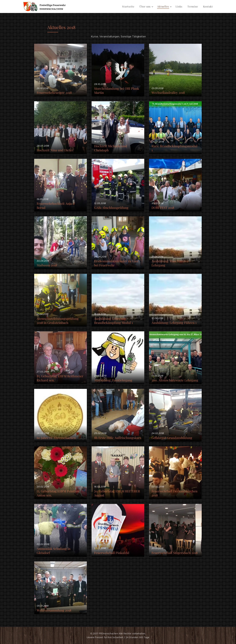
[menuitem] (131, 6)
